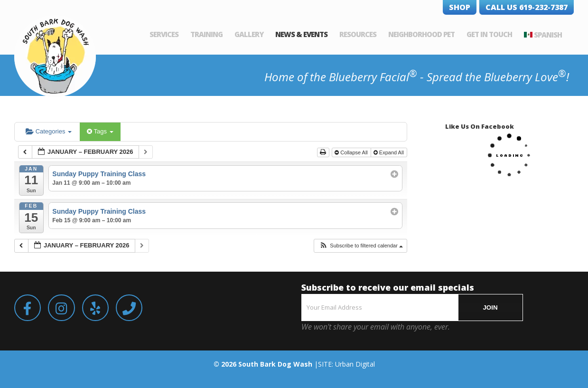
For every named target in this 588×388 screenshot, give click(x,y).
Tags (100, 131)
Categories (49, 131)
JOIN (490, 308)
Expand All (389, 152)
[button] (361, 246)
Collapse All (352, 152)
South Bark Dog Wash (275, 364)
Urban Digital (355, 364)
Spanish (548, 35)
